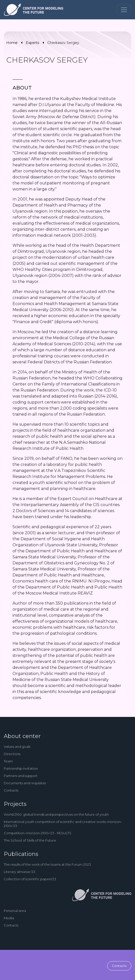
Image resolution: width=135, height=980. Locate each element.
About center (22, 736)
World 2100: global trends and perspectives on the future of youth (56, 814)
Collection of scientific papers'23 (30, 879)
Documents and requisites (25, 783)
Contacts (11, 790)
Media (9, 918)
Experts (32, 43)
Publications (21, 854)
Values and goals (17, 747)
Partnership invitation (21, 768)
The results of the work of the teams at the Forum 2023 (47, 864)
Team (8, 761)
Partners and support (21, 776)
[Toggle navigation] (124, 10)
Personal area (15, 911)
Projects (15, 804)
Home (12, 43)
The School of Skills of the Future (30, 840)
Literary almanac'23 (20, 872)
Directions (12, 754)
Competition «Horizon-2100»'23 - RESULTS (38, 833)
